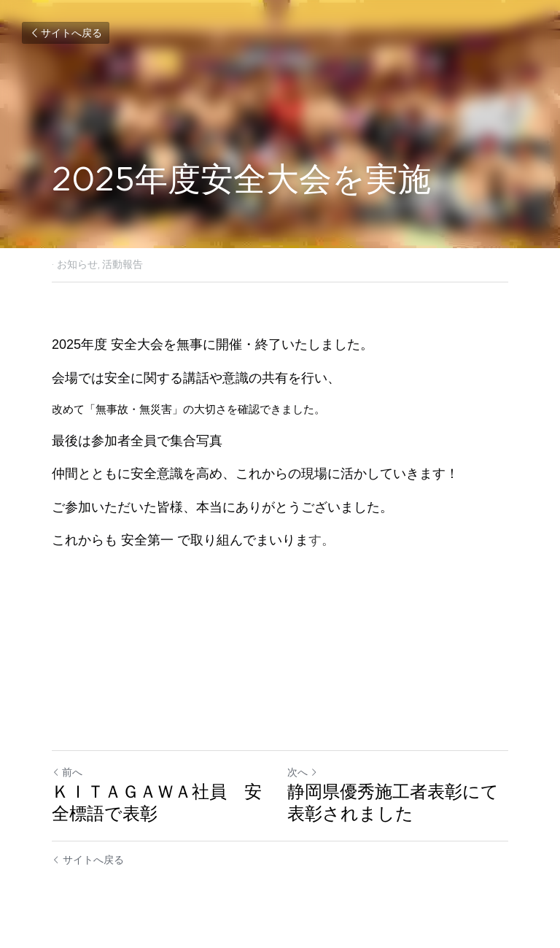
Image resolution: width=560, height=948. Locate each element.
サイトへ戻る (66, 33)
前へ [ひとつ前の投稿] (67, 772)
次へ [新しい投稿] (303, 772)
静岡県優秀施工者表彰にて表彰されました (393, 802)
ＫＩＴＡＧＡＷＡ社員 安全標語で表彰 (157, 802)
